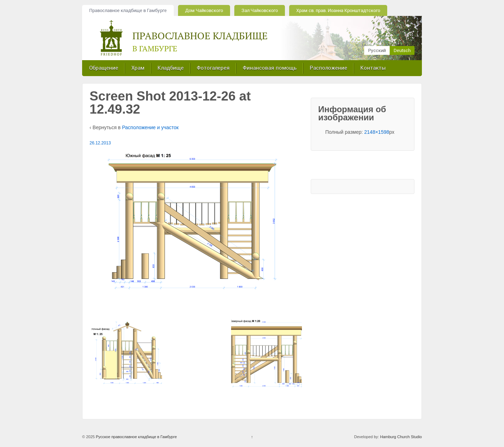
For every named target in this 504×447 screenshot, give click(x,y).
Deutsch (402, 50)
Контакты (373, 68)
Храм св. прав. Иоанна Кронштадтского (338, 10)
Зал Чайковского (260, 10)
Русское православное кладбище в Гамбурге (136, 437)
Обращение (104, 68)
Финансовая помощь (270, 68)
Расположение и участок (150, 127)
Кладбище (171, 68)
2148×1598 (377, 132)
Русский (377, 50)
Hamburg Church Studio (401, 437)
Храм (138, 68)
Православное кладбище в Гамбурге (128, 10)
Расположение (328, 68)
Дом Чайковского (204, 10)
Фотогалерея (213, 68)
